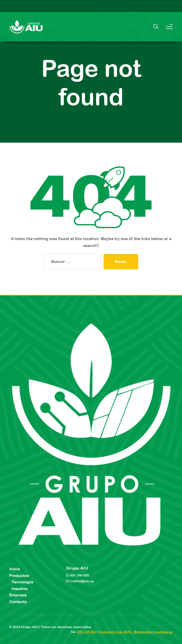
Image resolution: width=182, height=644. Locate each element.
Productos (19, 576)
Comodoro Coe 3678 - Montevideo (126, 632)
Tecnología (22, 582)
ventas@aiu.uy (82, 581)
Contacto (18, 602)
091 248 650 (79, 575)
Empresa (18, 595)
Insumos (20, 589)
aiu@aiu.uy (164, 632)
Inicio (15, 569)
